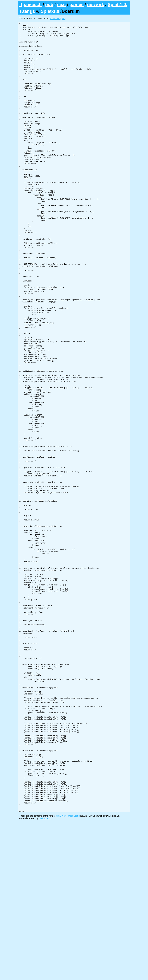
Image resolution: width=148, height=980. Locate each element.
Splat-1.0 (50, 11)
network (96, 4)
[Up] (64, 19)
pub (49, 4)
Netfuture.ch (45, 976)
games (77, 4)
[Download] (55, 19)
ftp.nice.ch (31, 4)
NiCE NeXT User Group (68, 974)
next (61, 4)
